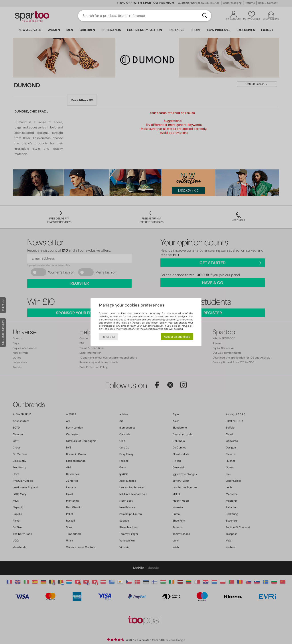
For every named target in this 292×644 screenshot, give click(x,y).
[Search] (205, 16)
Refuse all (108, 337)
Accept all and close (177, 337)
